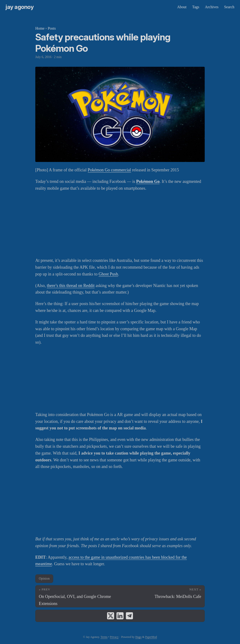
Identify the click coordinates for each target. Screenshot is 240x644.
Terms (104, 637)
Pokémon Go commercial (109, 170)
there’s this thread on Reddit (71, 286)
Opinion (44, 579)
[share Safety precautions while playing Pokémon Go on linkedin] (120, 616)
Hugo (138, 637)
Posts (52, 28)
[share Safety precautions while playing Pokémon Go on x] (111, 616)
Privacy (114, 637)
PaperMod (151, 637)
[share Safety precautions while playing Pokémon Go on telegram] (129, 616)
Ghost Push (108, 274)
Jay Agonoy (20, 7)
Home (40, 28)
